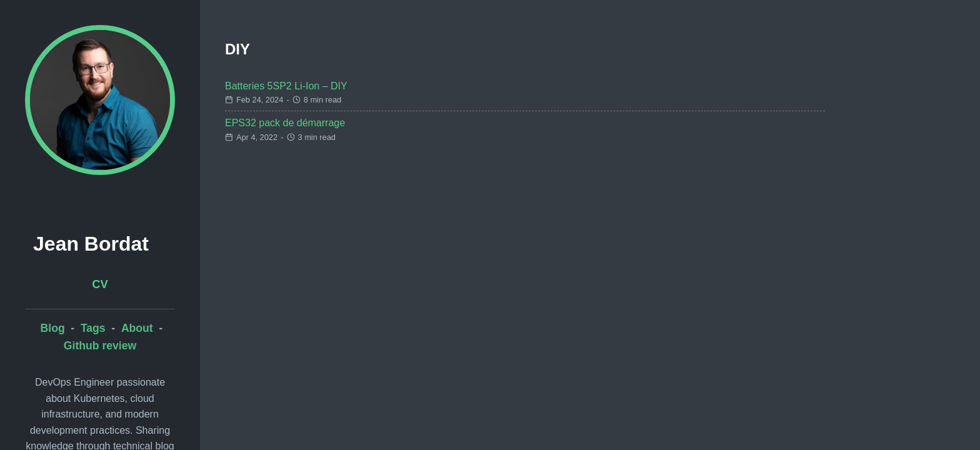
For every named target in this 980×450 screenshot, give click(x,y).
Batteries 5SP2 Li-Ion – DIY (286, 86)
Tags (93, 328)
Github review (100, 346)
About (137, 328)
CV (100, 284)
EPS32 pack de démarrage (285, 123)
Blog (53, 328)
